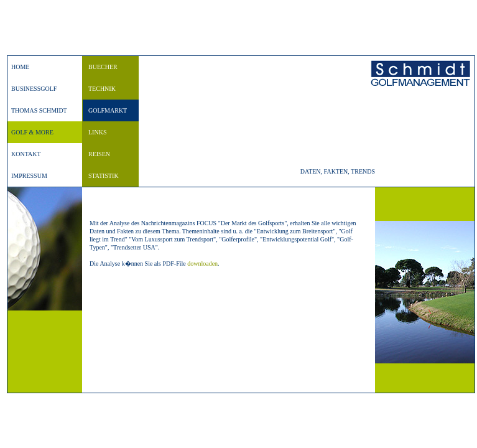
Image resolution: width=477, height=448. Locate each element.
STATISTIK (104, 176)
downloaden (202, 264)
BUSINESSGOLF (34, 89)
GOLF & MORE (32, 132)
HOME (20, 67)
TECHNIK (102, 89)
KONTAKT (26, 154)
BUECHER (103, 67)
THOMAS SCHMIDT (39, 110)
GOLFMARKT (108, 110)
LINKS (97, 132)
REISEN (99, 154)
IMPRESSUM (29, 176)
